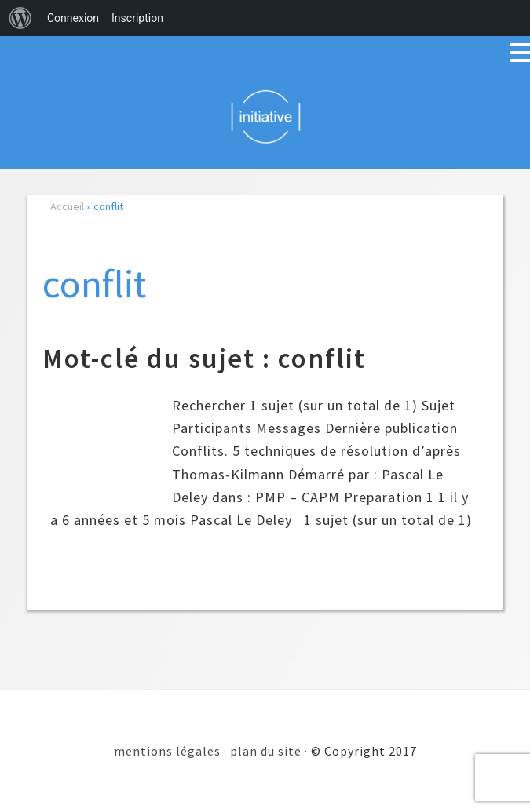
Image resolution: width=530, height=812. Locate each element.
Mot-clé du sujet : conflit (204, 359)
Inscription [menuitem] (137, 18)
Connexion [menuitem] (73, 18)
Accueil (67, 206)
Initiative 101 (265, 116)
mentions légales (167, 751)
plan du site (266, 751)
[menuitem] (20, 18)
